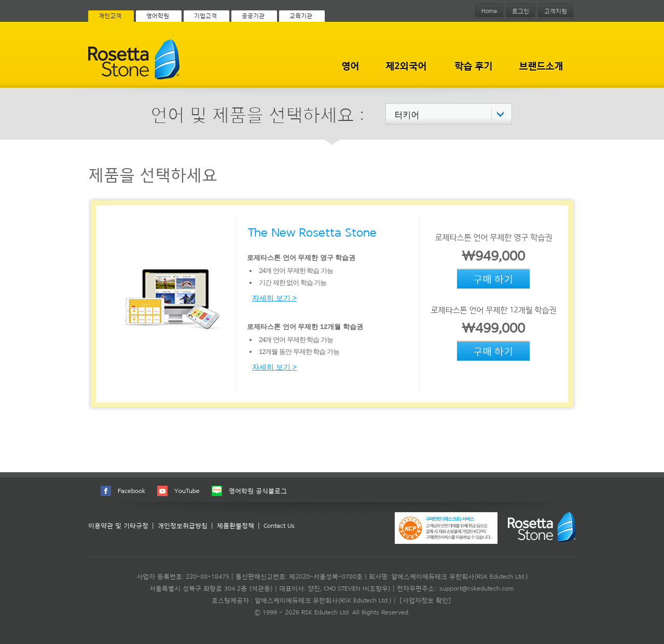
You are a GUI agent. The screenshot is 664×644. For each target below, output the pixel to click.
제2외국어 (406, 66)
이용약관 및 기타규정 (118, 525)
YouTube (187, 491)
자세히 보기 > (274, 298)
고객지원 (556, 11)
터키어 (407, 115)
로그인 (521, 11)
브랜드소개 (541, 66)
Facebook (132, 491)
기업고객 (205, 16)
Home (489, 11)
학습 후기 (473, 66)
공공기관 (253, 16)
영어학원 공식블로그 (258, 491)
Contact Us (279, 525)
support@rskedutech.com (476, 588)
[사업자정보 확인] (425, 600)
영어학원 (158, 16)
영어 (350, 66)
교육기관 (301, 16)
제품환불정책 (236, 525)
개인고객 (110, 16)
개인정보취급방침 (183, 525)
